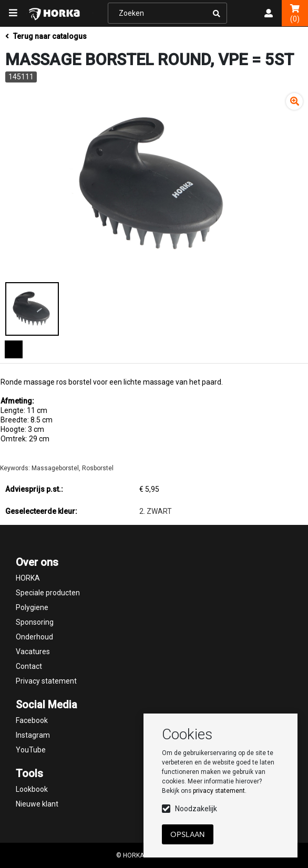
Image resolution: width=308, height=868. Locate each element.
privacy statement (219, 791)
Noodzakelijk (196, 809)
